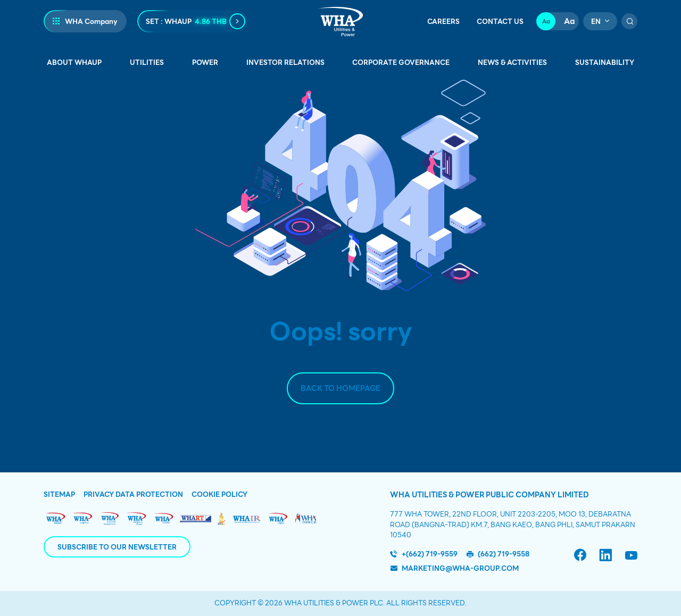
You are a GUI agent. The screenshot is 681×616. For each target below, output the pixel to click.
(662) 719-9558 (504, 554)
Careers (443, 22)
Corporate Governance (401, 63)
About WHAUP (74, 63)
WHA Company (91, 22)
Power (205, 63)
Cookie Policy (219, 495)
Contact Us (500, 22)
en (596, 22)
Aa (546, 21)
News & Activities (512, 63)
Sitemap (59, 495)
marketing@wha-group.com (460, 568)
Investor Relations (285, 63)
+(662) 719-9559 (430, 554)
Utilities (147, 63)
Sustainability (605, 63)
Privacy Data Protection (133, 495)
